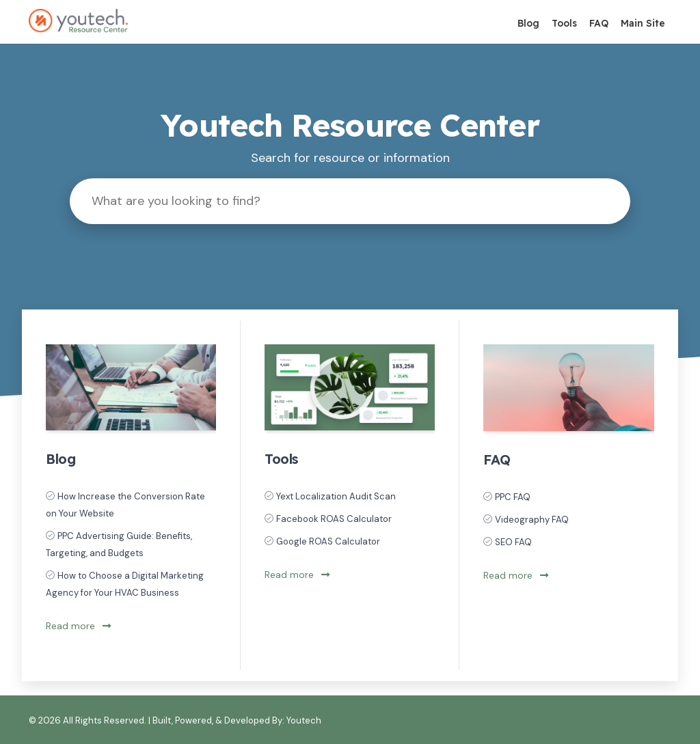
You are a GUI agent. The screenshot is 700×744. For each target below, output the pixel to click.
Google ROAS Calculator (328, 541)
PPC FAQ (513, 497)
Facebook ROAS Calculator (334, 519)
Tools (564, 23)
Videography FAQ (532, 520)
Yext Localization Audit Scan (336, 496)
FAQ (599, 23)
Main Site (643, 23)
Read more (78, 626)
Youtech (304, 720)
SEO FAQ (513, 542)
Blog (528, 23)
